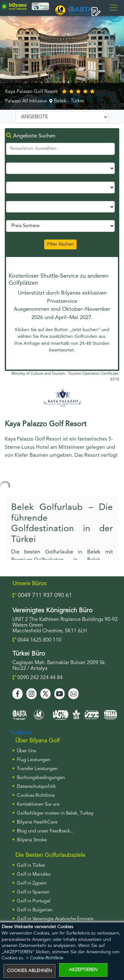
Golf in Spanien (33, 892)
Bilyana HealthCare (37, 822)
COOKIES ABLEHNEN (29, 971)
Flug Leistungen (34, 760)
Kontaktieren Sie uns (38, 805)
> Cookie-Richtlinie (45, 958)
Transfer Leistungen (37, 769)
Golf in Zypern (32, 883)
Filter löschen (60, 244)
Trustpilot (20, 733)
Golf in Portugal (34, 901)
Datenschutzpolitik (36, 787)
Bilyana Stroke (32, 840)
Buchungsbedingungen (41, 778)
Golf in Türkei (31, 866)
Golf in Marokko (34, 875)
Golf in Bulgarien (35, 910)
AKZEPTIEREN (83, 970)
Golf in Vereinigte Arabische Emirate (55, 919)
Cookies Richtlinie (36, 796)
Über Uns (26, 751)
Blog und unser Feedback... (45, 831)
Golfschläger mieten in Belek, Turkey (55, 813)
